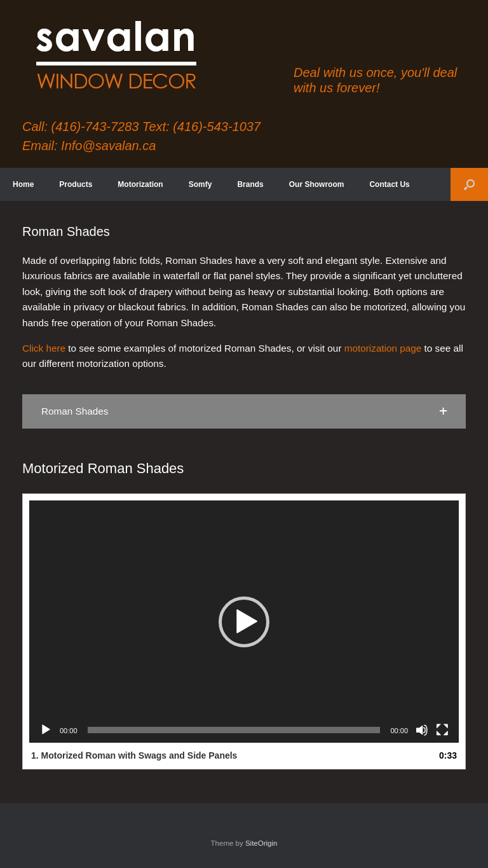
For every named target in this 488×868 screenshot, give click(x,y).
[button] (469, 184)
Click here (44, 348)
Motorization (140, 184)
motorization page (383, 348)
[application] (244, 622)
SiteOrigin (261, 843)
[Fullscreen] (442, 730)
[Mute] (422, 730)
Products (76, 184)
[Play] (46, 730)
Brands (250, 184)
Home (23, 184)
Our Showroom (317, 184)
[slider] (234, 730)
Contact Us (389, 184)
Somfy (200, 184)
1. (134, 755)
